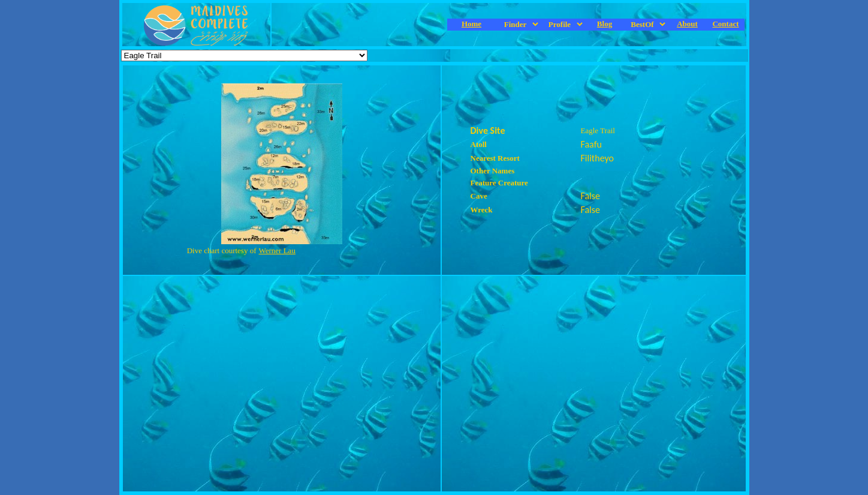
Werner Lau (277, 250)
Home (471, 24)
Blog (605, 24)
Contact (725, 24)
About (687, 24)
